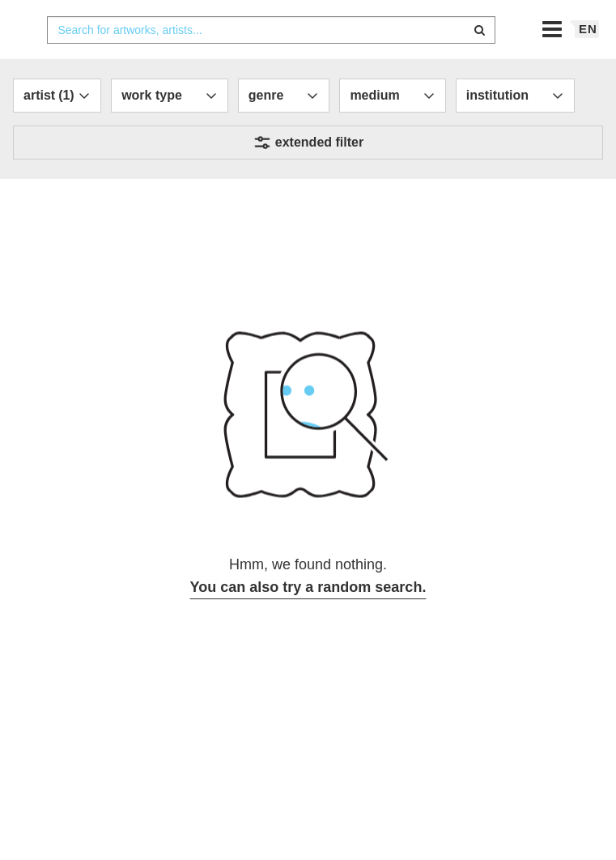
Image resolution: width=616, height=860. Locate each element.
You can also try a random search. (308, 619)
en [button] (588, 61)
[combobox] (271, 62)
